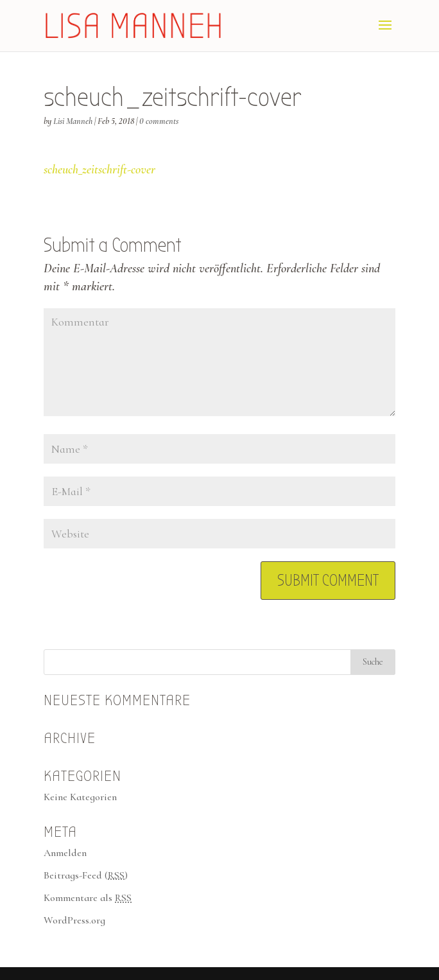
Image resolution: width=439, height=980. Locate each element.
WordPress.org (74, 920)
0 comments (159, 121)
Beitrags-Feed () (86, 875)
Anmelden (65, 853)
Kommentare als (88, 898)
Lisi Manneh (73, 121)
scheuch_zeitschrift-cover (99, 170)
